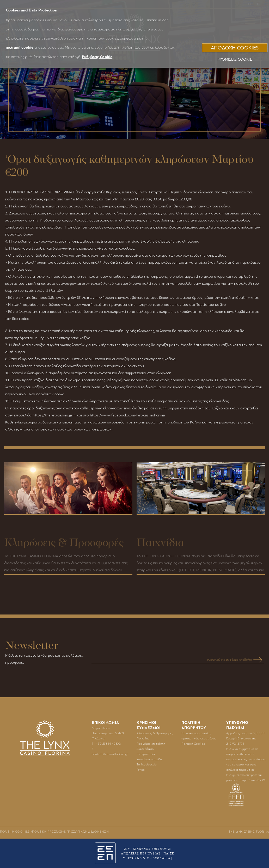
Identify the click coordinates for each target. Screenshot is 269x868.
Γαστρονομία (146, 754)
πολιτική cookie (20, 47)
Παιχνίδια (143, 738)
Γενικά (141, 770)
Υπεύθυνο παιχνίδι (149, 759)
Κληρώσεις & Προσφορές (155, 733)
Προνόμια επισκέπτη (151, 744)
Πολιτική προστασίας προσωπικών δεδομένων (70, 832)
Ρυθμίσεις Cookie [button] (97, 57)
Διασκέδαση (145, 749)
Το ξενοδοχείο (147, 764)
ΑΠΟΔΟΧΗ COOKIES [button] (235, 48)
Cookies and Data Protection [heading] (32, 10)
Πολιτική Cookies (193, 744)
